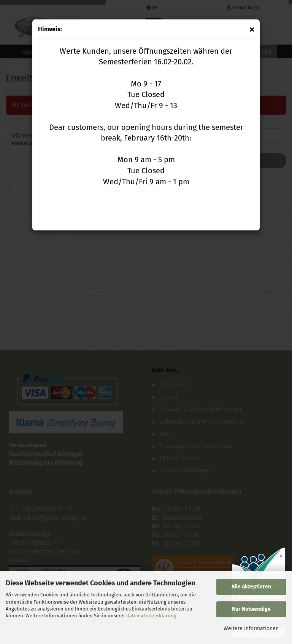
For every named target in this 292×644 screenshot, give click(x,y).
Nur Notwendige (251, 609)
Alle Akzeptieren (251, 587)
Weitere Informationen (251, 629)
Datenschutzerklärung (151, 616)
